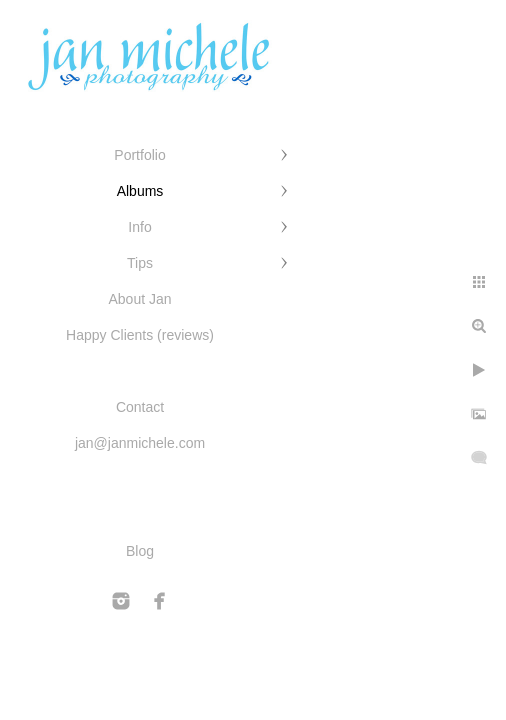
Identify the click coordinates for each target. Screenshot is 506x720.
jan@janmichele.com (140, 443)
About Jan (139, 299)
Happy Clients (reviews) (140, 335)
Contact (140, 407)
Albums (140, 191)
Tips (140, 263)
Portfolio (139, 155)
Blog (140, 551)
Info (139, 227)
